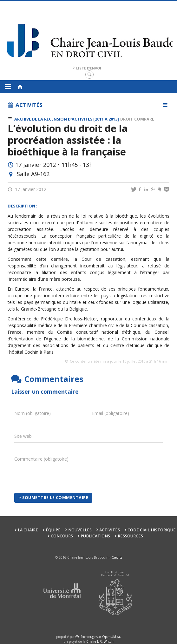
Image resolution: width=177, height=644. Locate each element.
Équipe (53, 530)
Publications (95, 536)
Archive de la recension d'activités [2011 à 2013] (67, 119)
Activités (110, 530)
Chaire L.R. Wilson (100, 641)
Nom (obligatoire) (33, 413)
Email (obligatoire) (111, 413)
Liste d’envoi (89, 68)
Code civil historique (152, 530)
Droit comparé (137, 119)
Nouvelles (80, 530)
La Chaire (28, 530)
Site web (23, 436)
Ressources (130, 536)
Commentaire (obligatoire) (41, 459)
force (88, 637)
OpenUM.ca (111, 637)
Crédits (117, 557)
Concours (62, 536)
